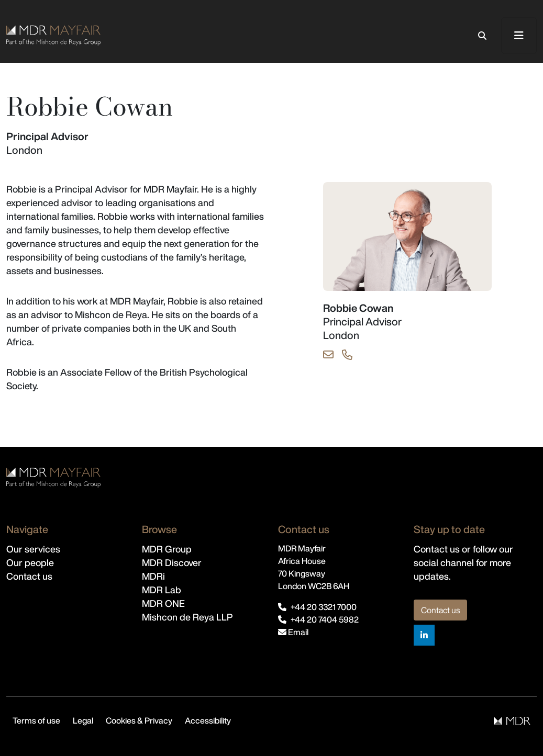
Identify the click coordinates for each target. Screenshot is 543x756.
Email (293, 632)
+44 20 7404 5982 (325, 619)
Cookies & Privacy (139, 720)
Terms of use (36, 720)
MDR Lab (162, 590)
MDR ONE (163, 603)
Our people (30, 562)
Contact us (29, 576)
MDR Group (167, 549)
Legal (83, 720)
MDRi (153, 576)
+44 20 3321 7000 (324, 607)
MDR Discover (172, 562)
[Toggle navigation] (519, 36)
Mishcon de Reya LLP (187, 617)
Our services (33, 549)
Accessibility (208, 720)
